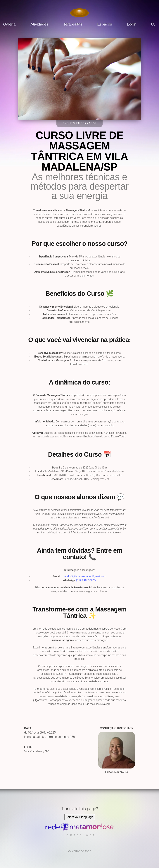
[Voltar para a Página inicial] (79, 13)
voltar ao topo (82, 851)
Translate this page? (79, 809)
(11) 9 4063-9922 (86, 580)
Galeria (9, 24)
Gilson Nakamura (117, 753)
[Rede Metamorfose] (79, 830)
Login (132, 24)
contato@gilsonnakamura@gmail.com (84, 576)
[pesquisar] (154, 27)
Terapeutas (73, 24)
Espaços (105, 24)
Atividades (39, 24)
